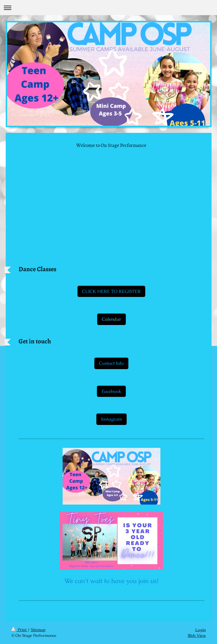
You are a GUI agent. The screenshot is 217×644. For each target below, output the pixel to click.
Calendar (112, 319)
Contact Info (111, 363)
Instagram (112, 419)
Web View (197, 635)
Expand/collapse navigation (108, 8)
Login (201, 630)
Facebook (111, 391)
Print (20, 630)
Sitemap (38, 630)
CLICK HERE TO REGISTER (111, 291)
